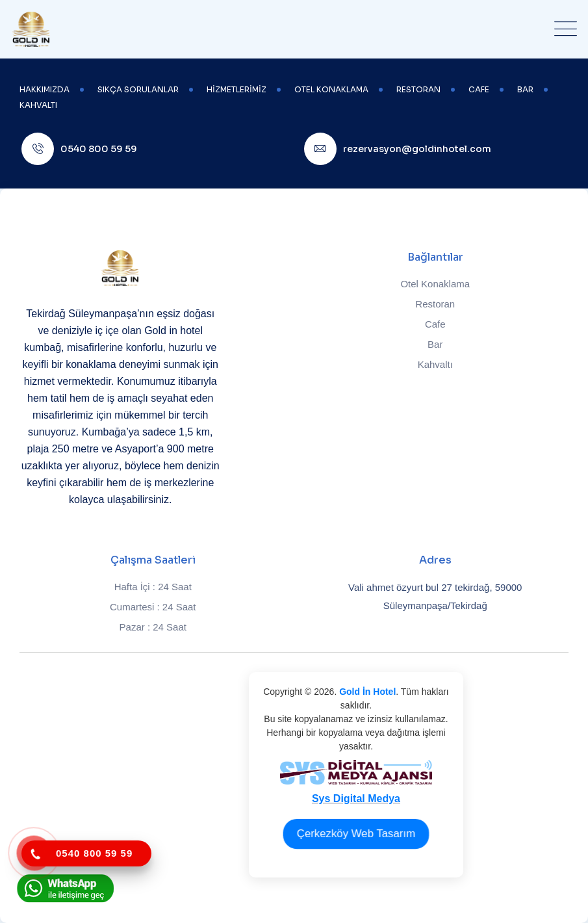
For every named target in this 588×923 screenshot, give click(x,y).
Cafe (435, 324)
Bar (435, 344)
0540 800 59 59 (99, 149)
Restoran (435, 304)
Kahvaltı (435, 364)
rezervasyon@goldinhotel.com (417, 149)
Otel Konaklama (435, 284)
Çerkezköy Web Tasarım (356, 833)
